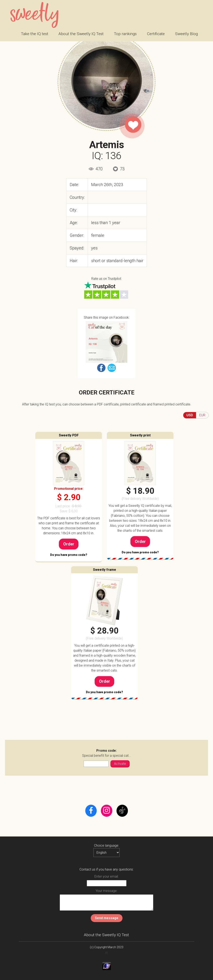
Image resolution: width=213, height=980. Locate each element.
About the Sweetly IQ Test (81, 34)
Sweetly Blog (186, 34)
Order (69, 544)
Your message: (106, 891)
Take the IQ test (35, 34)
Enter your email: (106, 876)
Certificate (156, 34)
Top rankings (125, 34)
